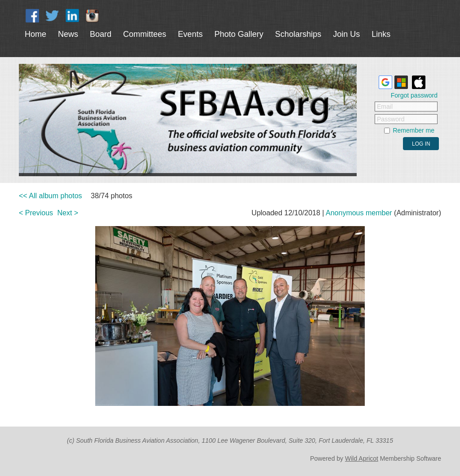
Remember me (414, 130)
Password (391, 119)
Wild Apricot (362, 458)
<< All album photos (51, 196)
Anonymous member (359, 213)
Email (385, 107)
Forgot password (414, 95)
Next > (68, 213)
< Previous (36, 213)
